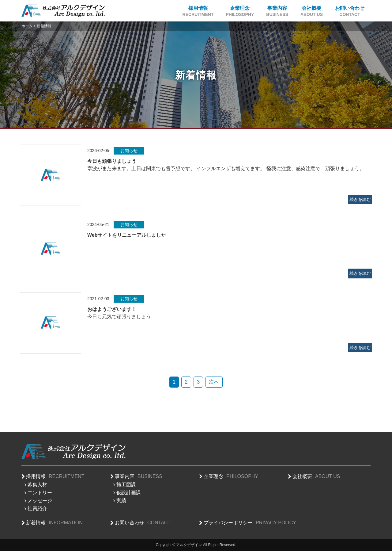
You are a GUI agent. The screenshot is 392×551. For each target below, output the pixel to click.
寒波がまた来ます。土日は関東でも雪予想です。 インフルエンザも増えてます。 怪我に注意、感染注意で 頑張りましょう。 (226, 168)
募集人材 (37, 485)
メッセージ (40, 501)
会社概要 (312, 11)
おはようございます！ (112, 309)
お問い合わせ (350, 11)
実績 (121, 501)
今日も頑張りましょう (112, 161)
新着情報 (54, 523)
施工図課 (126, 485)
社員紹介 (37, 509)
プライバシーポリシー (250, 523)
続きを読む (360, 199)
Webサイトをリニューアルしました (127, 235)
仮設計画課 (129, 493)
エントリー (40, 493)
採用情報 (198, 11)
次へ (214, 382)
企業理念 (240, 11)
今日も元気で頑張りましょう (119, 317)
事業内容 (277, 11)
